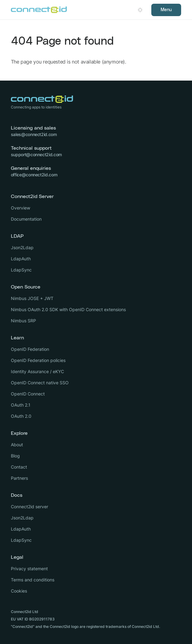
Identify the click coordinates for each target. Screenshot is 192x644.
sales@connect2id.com (34, 134)
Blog (15, 456)
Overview (21, 208)
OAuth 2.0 (21, 416)
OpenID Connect (28, 394)
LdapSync (21, 270)
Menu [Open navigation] (166, 10)
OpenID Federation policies (38, 360)
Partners (19, 478)
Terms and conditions (33, 580)
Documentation (26, 219)
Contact (19, 467)
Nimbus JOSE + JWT (32, 298)
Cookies (19, 591)
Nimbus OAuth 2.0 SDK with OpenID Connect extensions (68, 309)
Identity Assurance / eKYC (37, 371)
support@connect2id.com (36, 154)
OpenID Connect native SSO (40, 383)
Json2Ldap (22, 247)
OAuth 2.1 (21, 405)
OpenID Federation (30, 349)
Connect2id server (30, 507)
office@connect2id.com (34, 175)
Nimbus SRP (23, 321)
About (17, 445)
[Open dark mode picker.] (140, 10)
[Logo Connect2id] (39, 10)
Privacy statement (29, 569)
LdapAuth (21, 259)
